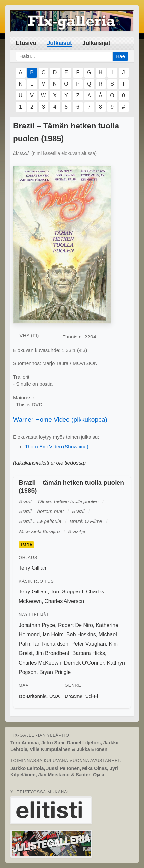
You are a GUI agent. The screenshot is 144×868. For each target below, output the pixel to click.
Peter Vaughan (89, 644)
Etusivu (26, 43)
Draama (74, 696)
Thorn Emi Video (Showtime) (57, 447)
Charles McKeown (40, 663)
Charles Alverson (64, 601)
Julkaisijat (96, 43)
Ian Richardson (51, 644)
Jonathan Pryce (37, 625)
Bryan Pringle (55, 672)
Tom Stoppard (67, 592)
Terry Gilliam (33, 568)
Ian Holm (53, 634)
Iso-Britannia (33, 696)
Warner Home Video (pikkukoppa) (60, 419)
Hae (120, 56)
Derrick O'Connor (84, 663)
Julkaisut (60, 43)
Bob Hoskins (81, 634)
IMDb (27, 545)
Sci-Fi (91, 696)
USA (54, 696)
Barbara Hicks (89, 653)
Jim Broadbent (53, 653)
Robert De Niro (75, 625)
